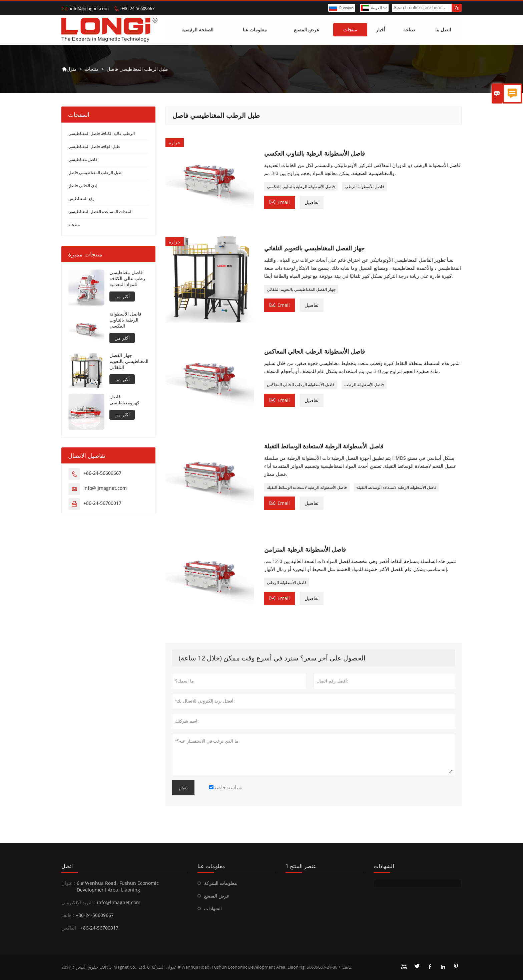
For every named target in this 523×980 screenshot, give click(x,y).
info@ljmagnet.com (89, 8)
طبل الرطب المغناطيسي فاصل (95, 173)
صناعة (409, 30)
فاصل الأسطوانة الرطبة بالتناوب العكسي (301, 186)
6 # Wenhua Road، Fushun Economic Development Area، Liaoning (118, 886)
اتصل (67, 866)
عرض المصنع (307, 30)
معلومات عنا (255, 30)
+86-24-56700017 (102, 503)
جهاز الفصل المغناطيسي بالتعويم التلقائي (301, 290)
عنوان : (68, 883)
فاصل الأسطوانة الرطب (364, 186)
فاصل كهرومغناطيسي (124, 400)
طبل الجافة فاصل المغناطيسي (94, 147)
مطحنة (74, 225)
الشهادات (213, 908)
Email (280, 202)
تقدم (183, 788)
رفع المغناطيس (81, 199)
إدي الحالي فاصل (83, 186)
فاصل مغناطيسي (83, 160)
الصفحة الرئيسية (197, 30)
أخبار (381, 30)
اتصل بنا (443, 30)
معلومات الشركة (221, 883)
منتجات (350, 30)
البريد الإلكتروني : (78, 902)
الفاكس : (70, 928)
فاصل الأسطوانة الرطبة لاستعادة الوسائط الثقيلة (307, 487)
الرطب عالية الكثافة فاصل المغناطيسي (102, 134)
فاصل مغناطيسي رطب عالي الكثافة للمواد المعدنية (127, 279)
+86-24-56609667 (138, 8)
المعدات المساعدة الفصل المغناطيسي (100, 212)
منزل (69, 69)
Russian (346, 8)
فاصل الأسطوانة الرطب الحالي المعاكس (301, 384)
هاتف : (68, 915)
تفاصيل (312, 202)
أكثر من (122, 297)
